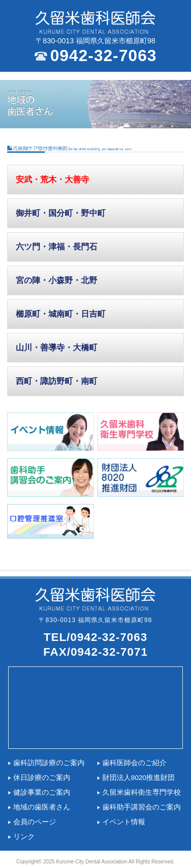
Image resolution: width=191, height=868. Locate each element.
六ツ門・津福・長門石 (57, 247)
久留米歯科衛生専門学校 (142, 792)
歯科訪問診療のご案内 (49, 763)
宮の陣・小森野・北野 (57, 280)
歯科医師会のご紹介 (134, 763)
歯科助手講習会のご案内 (142, 807)
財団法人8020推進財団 (139, 778)
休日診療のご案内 (42, 778)
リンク (24, 837)
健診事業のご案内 (42, 792)
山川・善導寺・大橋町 (57, 347)
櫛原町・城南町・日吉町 (61, 314)
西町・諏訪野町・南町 (57, 381)
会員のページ (35, 822)
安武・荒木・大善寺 (52, 179)
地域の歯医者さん (42, 807)
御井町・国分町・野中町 (61, 213)
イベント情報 (124, 822)
